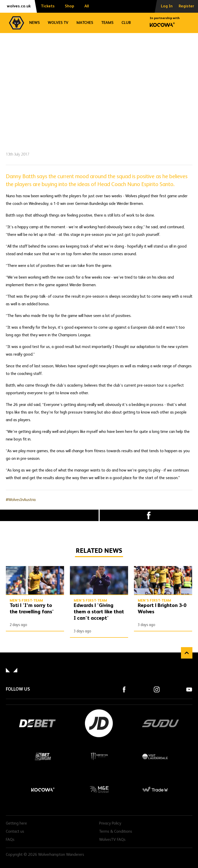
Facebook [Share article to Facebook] (149, 515)
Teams (107, 23)
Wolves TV (58, 23)
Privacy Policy (110, 824)
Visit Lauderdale (155, 756)
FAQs (10, 840)
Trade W (155, 789)
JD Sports (99, 723)
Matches (85, 23)
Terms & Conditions (116, 832)
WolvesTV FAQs (112, 840)
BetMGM (43, 756)
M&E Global (99, 789)
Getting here (16, 824)
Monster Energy (99, 756)
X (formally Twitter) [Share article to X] (49, 515)
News (34, 23)
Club (126, 23)
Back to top (187, 653)
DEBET (38, 723)
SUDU (161, 723)
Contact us (15, 832)
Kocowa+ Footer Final (43, 789)
